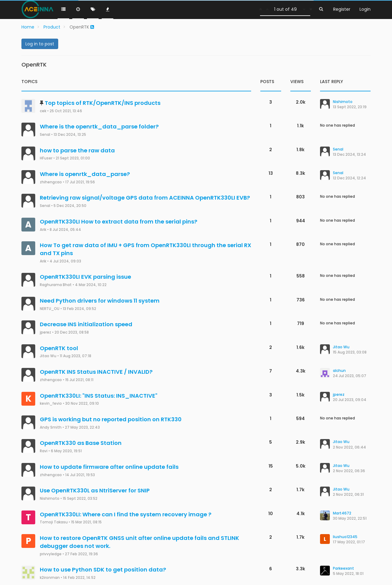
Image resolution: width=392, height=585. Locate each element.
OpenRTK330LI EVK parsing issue (85, 277)
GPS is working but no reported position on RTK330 (111, 419)
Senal (45, 135)
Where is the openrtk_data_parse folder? (99, 126)
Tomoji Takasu (54, 522)
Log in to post (40, 44)
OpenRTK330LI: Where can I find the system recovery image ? (126, 514)
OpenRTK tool (59, 348)
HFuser (46, 158)
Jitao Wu (48, 356)
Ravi (44, 451)
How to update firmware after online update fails (109, 467)
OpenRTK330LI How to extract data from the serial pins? (119, 222)
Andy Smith (51, 427)
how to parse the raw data (77, 150)
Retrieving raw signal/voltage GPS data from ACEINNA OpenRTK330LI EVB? (145, 198)
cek (43, 111)
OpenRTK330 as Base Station (81, 443)
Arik (43, 230)
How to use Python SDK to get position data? (103, 570)
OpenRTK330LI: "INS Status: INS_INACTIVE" (99, 396)
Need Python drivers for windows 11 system (100, 301)
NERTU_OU (50, 309)
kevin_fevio (51, 403)
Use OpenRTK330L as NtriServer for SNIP (95, 490)
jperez (45, 332)
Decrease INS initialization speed (86, 324)
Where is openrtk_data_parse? (85, 174)
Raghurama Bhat (56, 285)
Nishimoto (50, 499)
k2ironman (50, 578)
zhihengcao (51, 182)
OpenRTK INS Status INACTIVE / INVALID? (96, 372)
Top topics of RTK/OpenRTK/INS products (103, 103)
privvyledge (51, 554)
